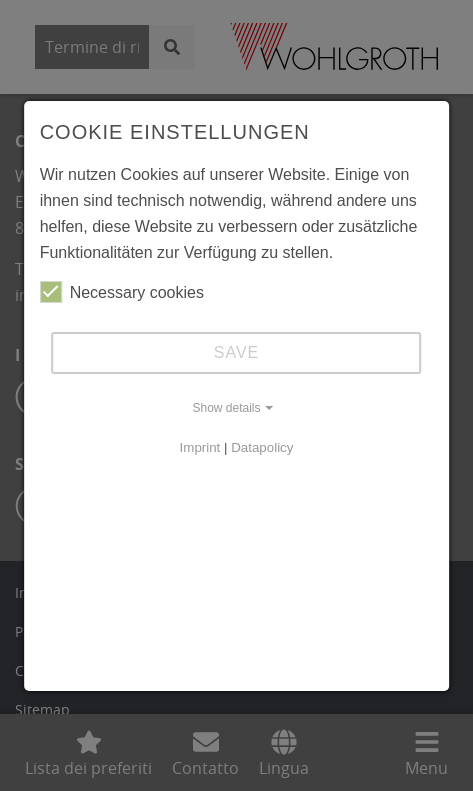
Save (237, 352)
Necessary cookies (122, 292)
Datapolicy (262, 447)
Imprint (200, 447)
